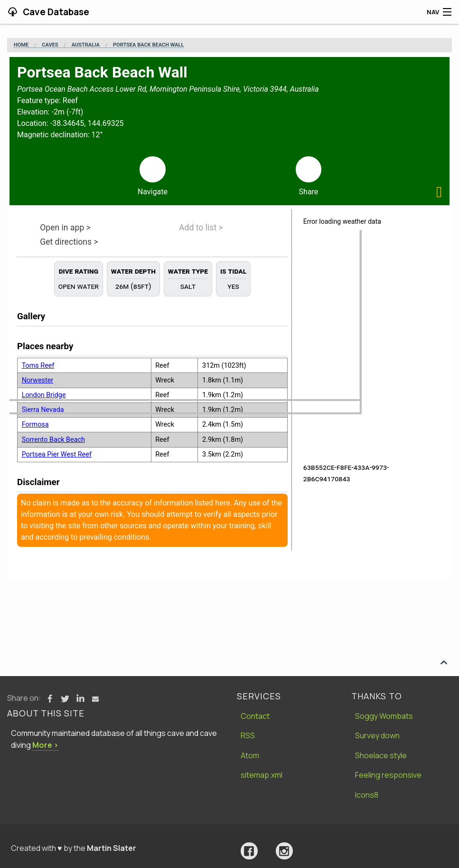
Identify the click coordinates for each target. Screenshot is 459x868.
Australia (86, 45)
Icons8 (367, 795)
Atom (250, 755)
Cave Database (55, 12)
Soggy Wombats (384, 716)
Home (21, 45)
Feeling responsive (388, 775)
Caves (50, 45)
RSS (248, 735)
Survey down (377, 735)
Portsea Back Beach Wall (148, 45)
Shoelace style (381, 755)
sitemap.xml (262, 775)
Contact (255, 716)
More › (45, 745)
